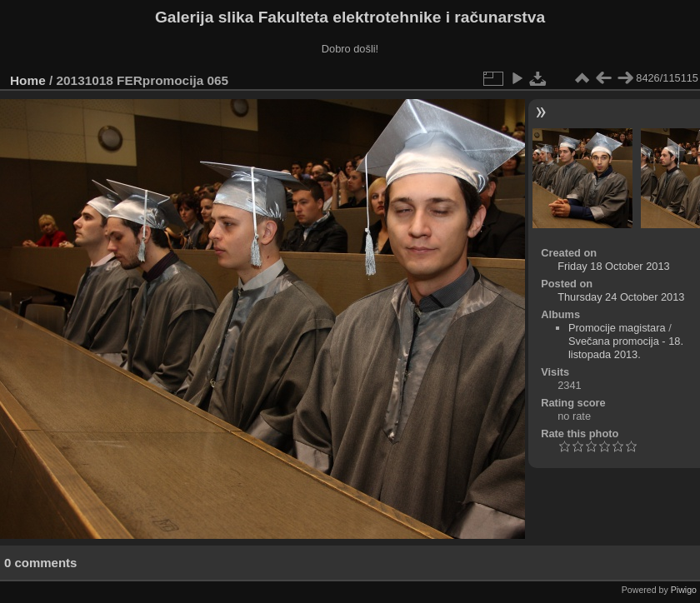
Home (28, 80)
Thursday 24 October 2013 (621, 297)
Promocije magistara (617, 328)
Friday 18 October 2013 (613, 266)
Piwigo (684, 590)
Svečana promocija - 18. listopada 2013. (626, 348)
